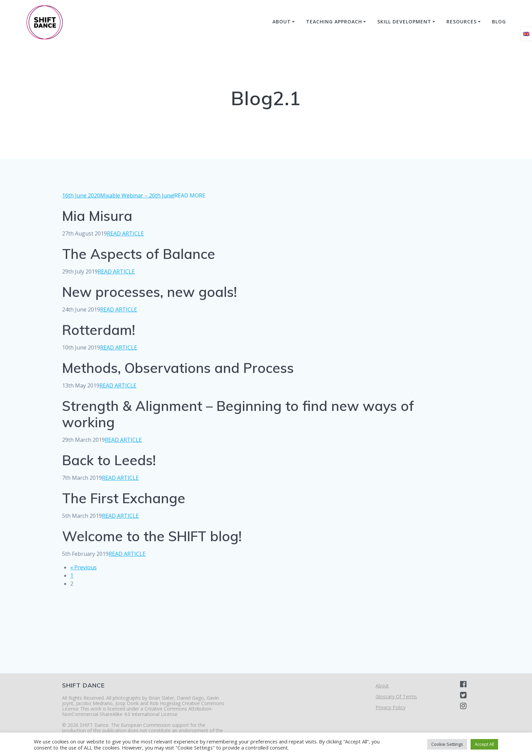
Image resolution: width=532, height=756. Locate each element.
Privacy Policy (391, 707)
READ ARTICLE (125, 233)
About (282, 22)
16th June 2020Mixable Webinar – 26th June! (118, 195)
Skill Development (404, 22)
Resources (462, 22)
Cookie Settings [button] (447, 744)
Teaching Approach (334, 22)
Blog (499, 22)
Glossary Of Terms (396, 696)
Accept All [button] (484, 744)
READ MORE (190, 195)
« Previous (83, 567)
